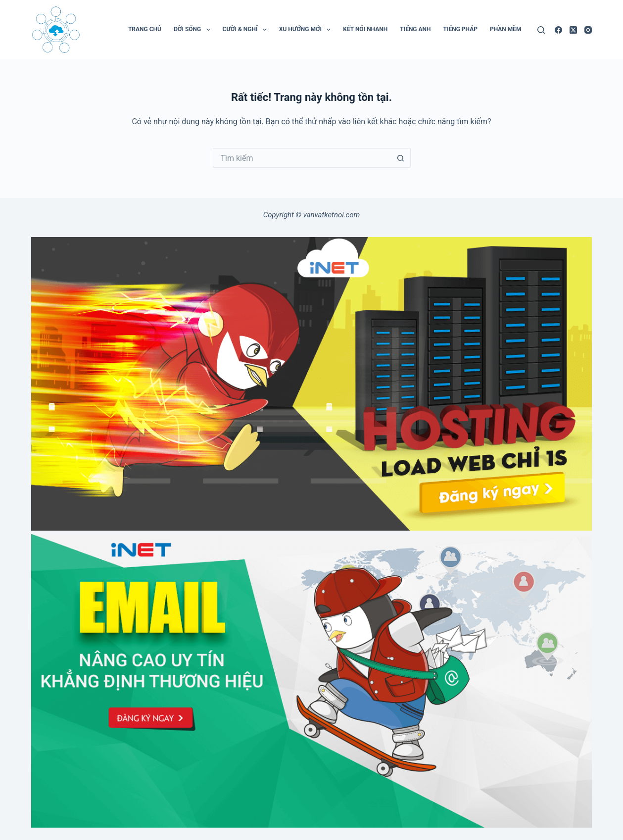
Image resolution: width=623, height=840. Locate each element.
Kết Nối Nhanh (365, 29)
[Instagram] (588, 30)
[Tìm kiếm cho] (302, 158)
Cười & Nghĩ (247, 30)
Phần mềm (506, 29)
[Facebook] (558, 30)
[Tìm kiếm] (541, 30)
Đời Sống (194, 30)
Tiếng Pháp (460, 29)
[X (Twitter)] (573, 30)
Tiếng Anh (415, 29)
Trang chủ (145, 29)
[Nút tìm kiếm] (401, 158)
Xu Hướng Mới (307, 30)
